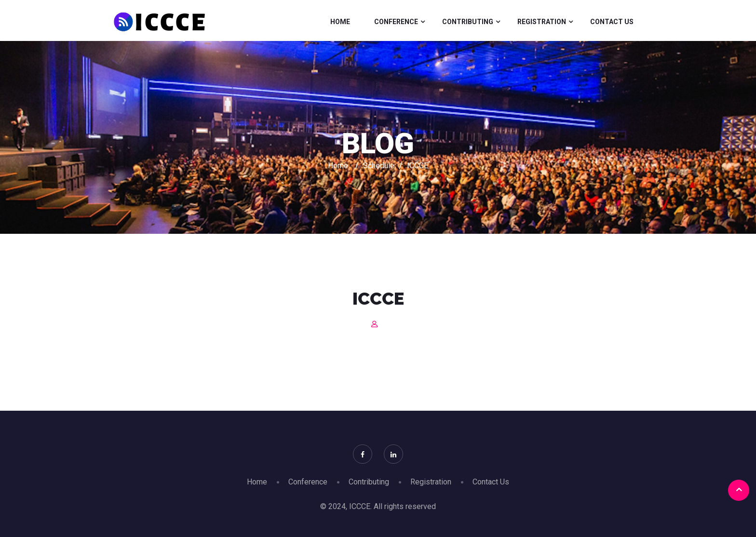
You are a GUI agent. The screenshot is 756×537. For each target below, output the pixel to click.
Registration (542, 22)
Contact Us (612, 22)
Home (340, 22)
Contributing (468, 22)
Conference (396, 22)
